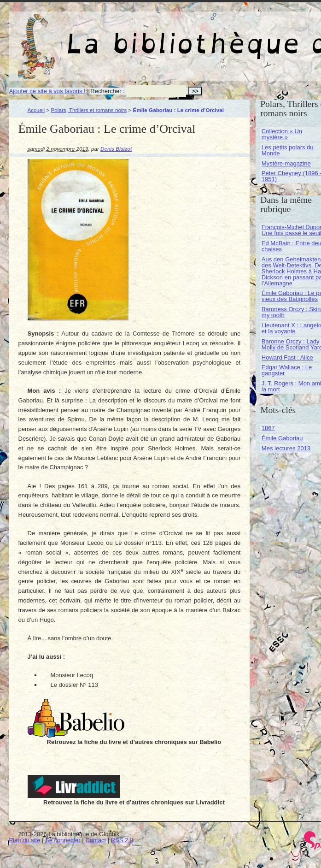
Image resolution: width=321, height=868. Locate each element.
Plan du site (25, 840)
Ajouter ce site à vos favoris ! (47, 91)
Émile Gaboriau (282, 438)
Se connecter (63, 840)
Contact (96, 840)
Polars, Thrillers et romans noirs (89, 110)
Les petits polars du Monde (288, 150)
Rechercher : (107, 91)
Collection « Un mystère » (282, 134)
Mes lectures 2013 (286, 448)
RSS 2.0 (122, 840)
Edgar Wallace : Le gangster (287, 370)
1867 (268, 428)
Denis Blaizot (116, 149)
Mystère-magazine (286, 163)
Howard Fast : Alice (287, 357)
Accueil (36, 110)
